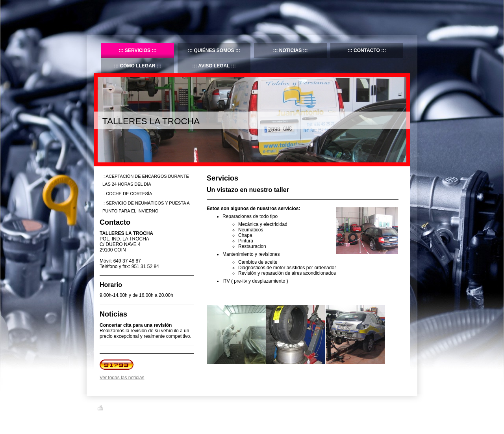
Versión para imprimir (123, 409)
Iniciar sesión (394, 408)
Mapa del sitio (164, 409)
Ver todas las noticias (122, 378)
